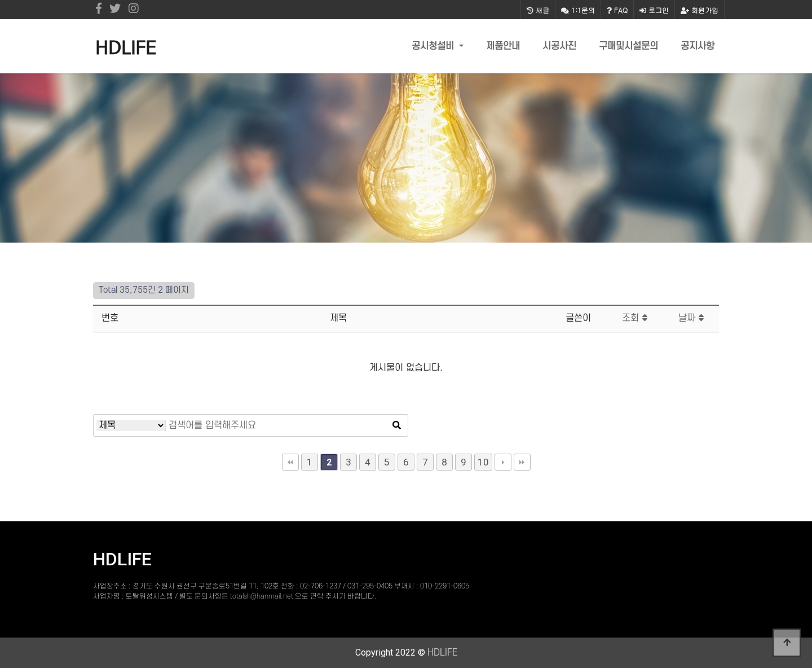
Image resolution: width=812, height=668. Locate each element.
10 (483, 462)
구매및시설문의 (628, 46)
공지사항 (698, 46)
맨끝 (522, 462)
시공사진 (559, 46)
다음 (503, 462)
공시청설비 (434, 46)
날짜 (691, 318)
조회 (635, 318)
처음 (290, 462)
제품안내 (503, 46)
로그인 (654, 10)
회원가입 (700, 10)
